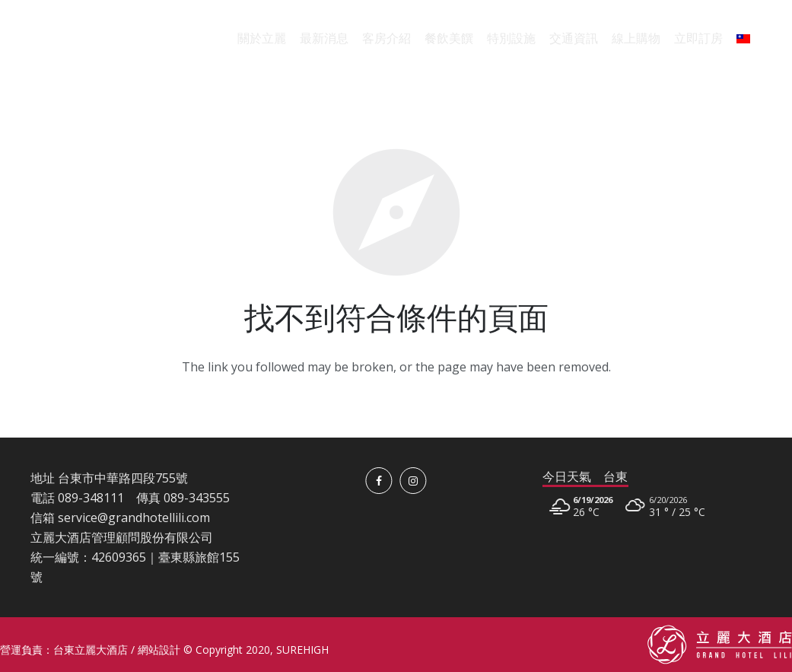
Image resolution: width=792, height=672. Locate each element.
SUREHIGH (302, 650)
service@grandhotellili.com (134, 518)
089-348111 (91, 498)
